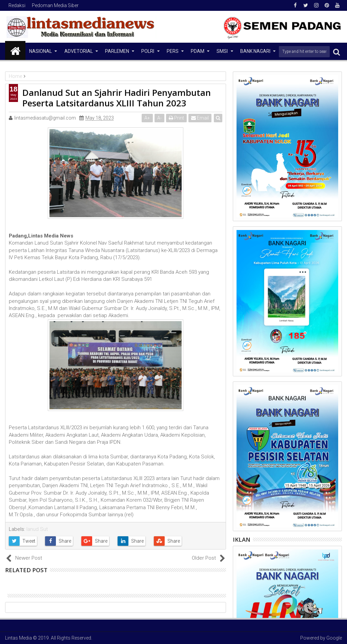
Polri (148, 51)
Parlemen (117, 51)
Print (176, 118)
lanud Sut (37, 529)
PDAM (198, 51)
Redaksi (17, 5)
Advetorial (79, 51)
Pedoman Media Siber (55, 5)
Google (334, 638)
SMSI (222, 51)
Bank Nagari (255, 51)
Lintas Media (18, 638)
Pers (173, 51)
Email (200, 118)
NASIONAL (40, 51)
